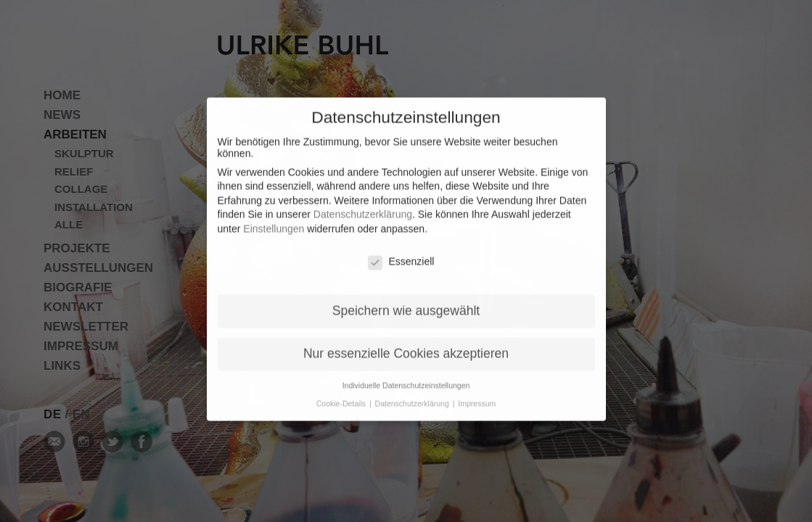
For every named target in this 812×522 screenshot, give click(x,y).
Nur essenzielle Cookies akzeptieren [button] (406, 344)
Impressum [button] (477, 394)
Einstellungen (274, 220)
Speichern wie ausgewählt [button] (406, 302)
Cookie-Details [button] (342, 394)
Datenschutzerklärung (363, 205)
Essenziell (401, 252)
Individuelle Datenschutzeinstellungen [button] (406, 376)
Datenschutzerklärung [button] (413, 394)
